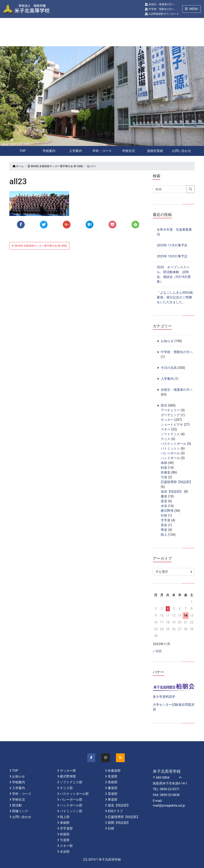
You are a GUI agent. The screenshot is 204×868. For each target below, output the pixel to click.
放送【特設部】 (172, 492)
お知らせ (167, 341)
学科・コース (102, 151)
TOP (23, 151)
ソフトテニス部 (71, 782)
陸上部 (65, 817)
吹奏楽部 (114, 771)
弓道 (164, 477)
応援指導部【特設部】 (177, 482)
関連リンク (20, 811)
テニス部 (66, 788)
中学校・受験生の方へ (160, 9)
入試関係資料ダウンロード (162, 14)
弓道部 (65, 840)
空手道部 (66, 828)
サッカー (167, 420)
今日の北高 (169, 368)
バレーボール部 (71, 800)
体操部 (65, 823)
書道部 (113, 788)
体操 (164, 463)
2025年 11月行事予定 (172, 245)
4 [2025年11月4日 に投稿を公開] (168, 609)
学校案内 (49, 151)
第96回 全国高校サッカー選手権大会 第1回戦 (55, 166)
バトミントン (170, 448)
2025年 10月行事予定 (172, 256)
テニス (166, 439)
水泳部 (65, 852)
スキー (166, 429)
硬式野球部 (68, 776)
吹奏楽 (166, 472)
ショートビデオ (172, 425)
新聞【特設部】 (119, 823)
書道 (164, 496)
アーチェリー (170, 410)
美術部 (113, 782)
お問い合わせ (181, 151)
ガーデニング (170, 415)
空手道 (166, 520)
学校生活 (128, 151)
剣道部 (65, 834)
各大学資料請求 (164, 697)
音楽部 (113, 776)
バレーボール (170, 453)
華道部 (113, 800)
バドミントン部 (71, 811)
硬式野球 (167, 511)
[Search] (170, 189)
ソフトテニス (170, 434)
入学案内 (76, 151)
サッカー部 (68, 771)
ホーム (18, 166)
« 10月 (157, 651)
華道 (164, 530)
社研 (164, 515)
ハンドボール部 (71, 805)
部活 (164, 405)
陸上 (164, 535)
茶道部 (113, 794)
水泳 (164, 506)
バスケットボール (174, 444)
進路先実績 (155, 151)
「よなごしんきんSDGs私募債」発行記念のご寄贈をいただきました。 (175, 297)
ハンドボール (170, 458)
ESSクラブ (115, 811)
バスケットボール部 (74, 794)
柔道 (164, 501)
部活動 (17, 805)
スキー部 (66, 846)
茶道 (164, 525)
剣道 (164, 468)
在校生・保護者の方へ (160, 4)
